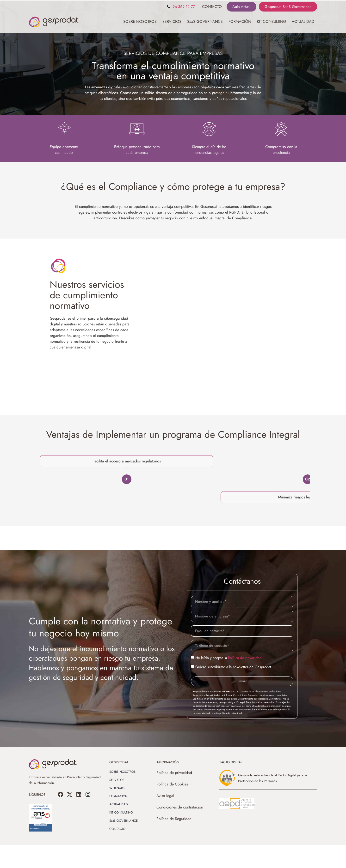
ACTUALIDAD (303, 21)
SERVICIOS (172, 21)
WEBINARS (117, 811)
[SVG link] (237, 827)
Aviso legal (165, 819)
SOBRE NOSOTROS (140, 21)
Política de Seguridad (174, 842)
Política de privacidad (245, 681)
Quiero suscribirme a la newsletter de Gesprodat (233, 690)
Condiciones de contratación (180, 830)
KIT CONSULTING (271, 21)
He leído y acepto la (229, 681)
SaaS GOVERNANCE (205, 21)
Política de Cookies (172, 807)
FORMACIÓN (240, 21)
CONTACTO (212, 7)
